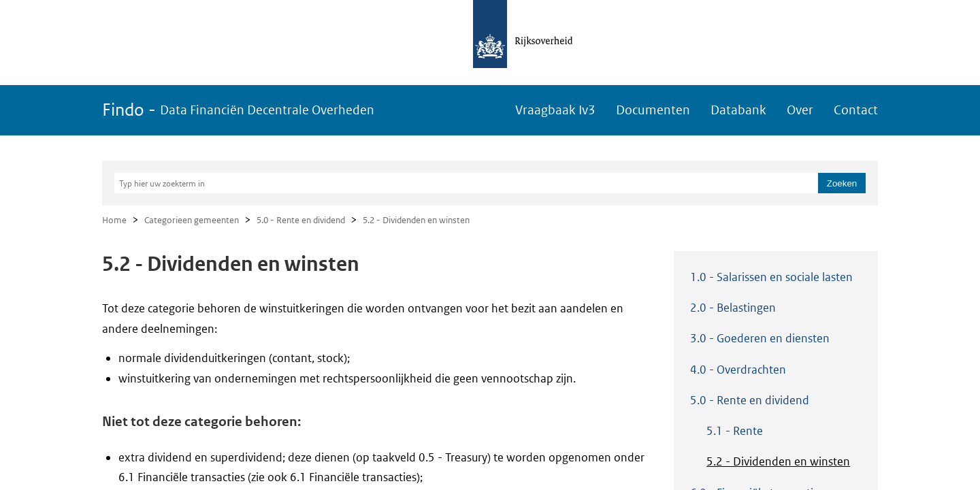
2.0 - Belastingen (733, 308)
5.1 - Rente (735, 431)
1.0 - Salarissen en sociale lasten (771, 277)
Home (114, 220)
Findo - (238, 110)
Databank (738, 110)
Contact (856, 110)
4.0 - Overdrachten (738, 370)
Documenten (653, 110)
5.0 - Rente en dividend (301, 220)
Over (800, 110)
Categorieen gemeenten (192, 220)
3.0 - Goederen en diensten (760, 338)
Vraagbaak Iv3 (555, 110)
